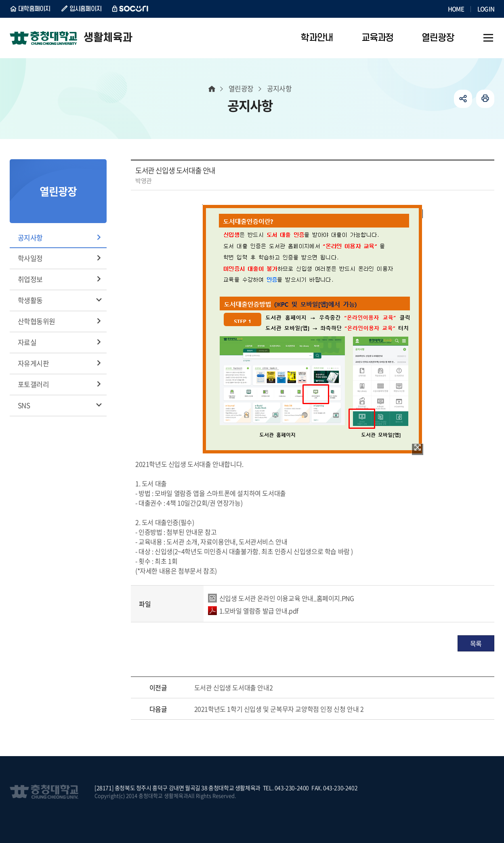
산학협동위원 (37, 321)
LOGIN (486, 9)
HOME (456, 9)
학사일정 (30, 258)
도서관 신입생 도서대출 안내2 (234, 687)
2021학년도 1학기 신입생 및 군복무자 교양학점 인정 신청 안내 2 (279, 709)
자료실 (27, 342)
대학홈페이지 (34, 9)
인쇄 (485, 99)
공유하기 (463, 99)
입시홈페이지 (86, 9)
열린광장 (241, 88)
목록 (476, 643)
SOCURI (130, 9)
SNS (24, 405)
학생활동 (30, 300)
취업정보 (30, 279)
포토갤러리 (33, 384)
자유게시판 (33, 363)
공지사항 (30, 237)
